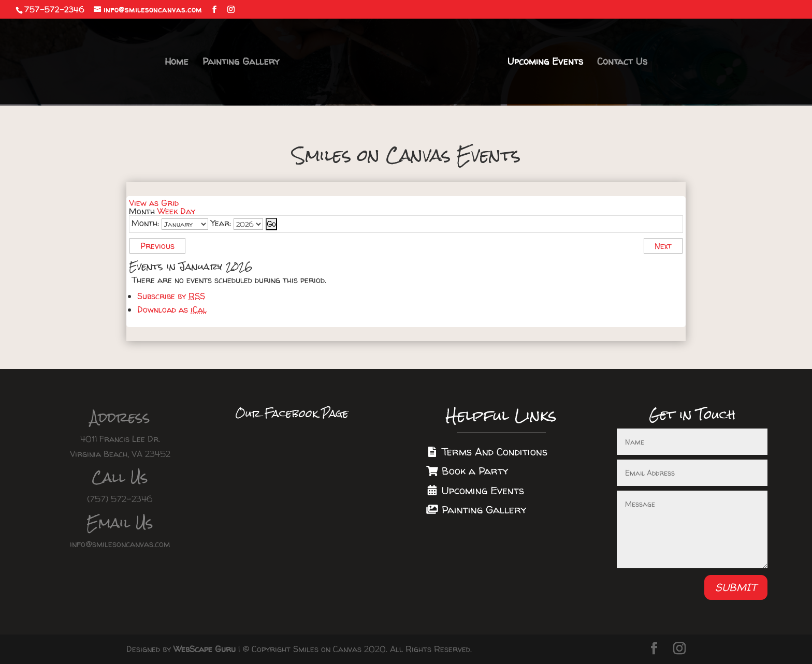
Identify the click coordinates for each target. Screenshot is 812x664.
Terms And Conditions (487, 452)
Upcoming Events (545, 63)
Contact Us (622, 63)
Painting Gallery (241, 63)
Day (188, 211)
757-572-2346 (54, 10)
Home (177, 63)
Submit (736, 587)
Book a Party (467, 471)
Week (168, 211)
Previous (157, 246)
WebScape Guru (205, 649)
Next (663, 246)
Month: (145, 223)
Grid (154, 203)
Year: (221, 223)
